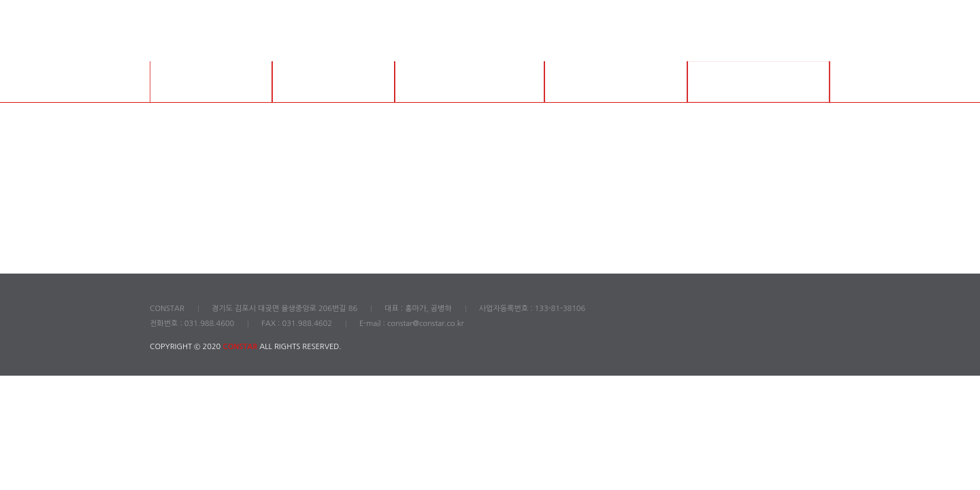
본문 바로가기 (0, 0)
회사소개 (211, 82)
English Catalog (759, 82)
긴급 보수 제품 (616, 82)
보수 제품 (470, 82)
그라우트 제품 (334, 82)
